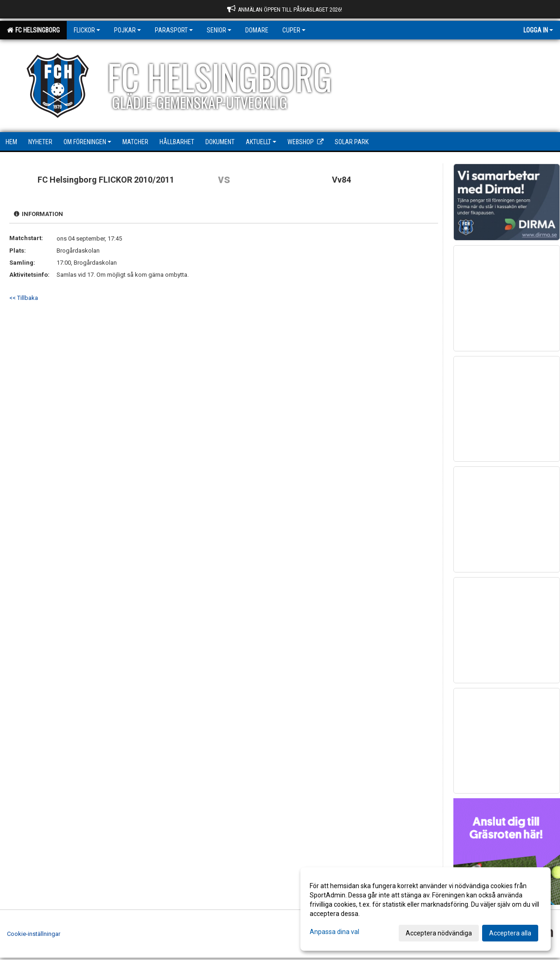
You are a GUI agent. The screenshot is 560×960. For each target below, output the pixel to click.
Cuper (294, 30)
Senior (219, 30)
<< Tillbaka (24, 298)
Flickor (87, 30)
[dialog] (426, 909)
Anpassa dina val (334, 932)
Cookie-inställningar (34, 934)
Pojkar (127, 30)
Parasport (174, 30)
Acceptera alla (510, 933)
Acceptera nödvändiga (439, 933)
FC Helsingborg (33, 30)
